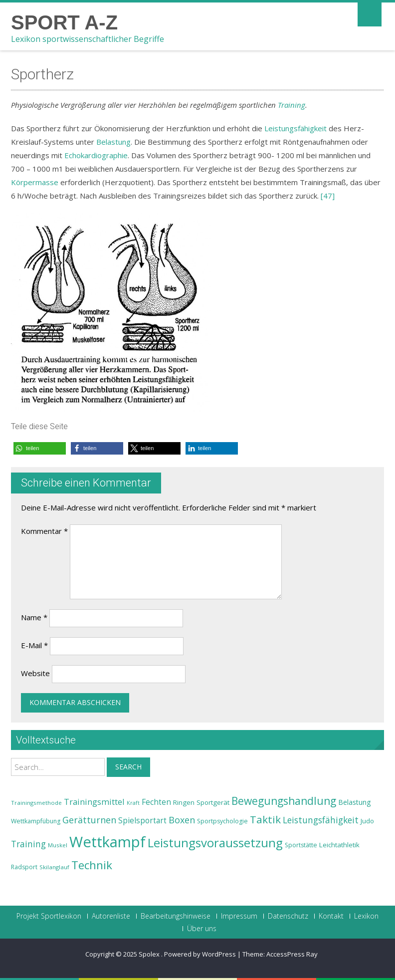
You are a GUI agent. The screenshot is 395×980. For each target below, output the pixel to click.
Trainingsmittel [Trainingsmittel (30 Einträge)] (94, 802)
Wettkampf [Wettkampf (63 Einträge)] (107, 842)
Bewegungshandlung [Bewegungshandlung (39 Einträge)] (284, 801)
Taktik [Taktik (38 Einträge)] (265, 819)
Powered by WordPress (200, 954)
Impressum (239, 916)
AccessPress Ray (292, 954)
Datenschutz (288, 916)
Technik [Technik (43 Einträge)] (92, 865)
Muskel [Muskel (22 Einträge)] (58, 845)
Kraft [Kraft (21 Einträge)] (133, 803)
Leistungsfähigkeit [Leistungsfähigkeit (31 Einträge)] (321, 820)
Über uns (202, 929)
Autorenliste (111, 916)
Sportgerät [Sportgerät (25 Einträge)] (213, 802)
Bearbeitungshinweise (176, 916)
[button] (40, 448)
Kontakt (331, 916)
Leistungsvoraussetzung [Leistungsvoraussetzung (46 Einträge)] (215, 843)
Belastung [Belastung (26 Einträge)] (355, 802)
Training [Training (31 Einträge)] (28, 844)
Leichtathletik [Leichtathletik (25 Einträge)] (339, 845)
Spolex (150, 954)
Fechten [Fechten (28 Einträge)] (156, 802)
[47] (328, 196)
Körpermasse (35, 182)
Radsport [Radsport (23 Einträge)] (24, 867)
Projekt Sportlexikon (49, 916)
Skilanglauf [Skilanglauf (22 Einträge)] (54, 867)
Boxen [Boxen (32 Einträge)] (182, 820)
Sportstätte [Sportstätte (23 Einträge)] (301, 845)
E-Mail (34, 645)
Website (35, 673)
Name (34, 617)
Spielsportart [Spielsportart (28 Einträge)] (142, 821)
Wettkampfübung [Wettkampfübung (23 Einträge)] (36, 821)
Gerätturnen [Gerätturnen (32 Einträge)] (89, 820)
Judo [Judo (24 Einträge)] (367, 821)
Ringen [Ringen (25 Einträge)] (184, 802)
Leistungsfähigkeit (296, 128)
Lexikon (366, 916)
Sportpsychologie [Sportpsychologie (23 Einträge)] (222, 821)
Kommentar (44, 531)
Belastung (113, 142)
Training (292, 105)
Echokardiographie (96, 155)
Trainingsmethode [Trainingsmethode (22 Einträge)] (36, 803)
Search (128, 767)
